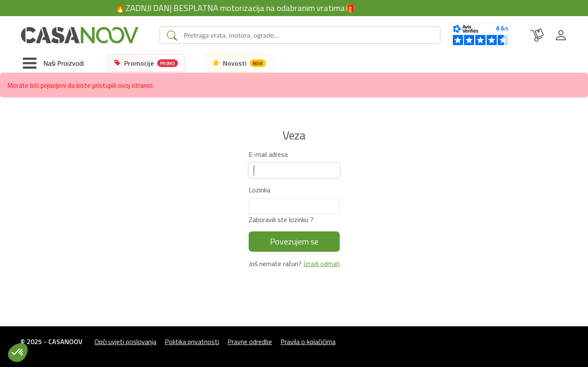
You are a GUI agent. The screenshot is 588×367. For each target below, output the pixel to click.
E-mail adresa (268, 154)
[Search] (308, 35)
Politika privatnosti (192, 342)
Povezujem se (294, 241)
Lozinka (259, 190)
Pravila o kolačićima (308, 342)
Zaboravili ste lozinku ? (281, 220)
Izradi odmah (322, 264)
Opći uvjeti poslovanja (125, 342)
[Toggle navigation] (53, 63)
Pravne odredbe (250, 342)
